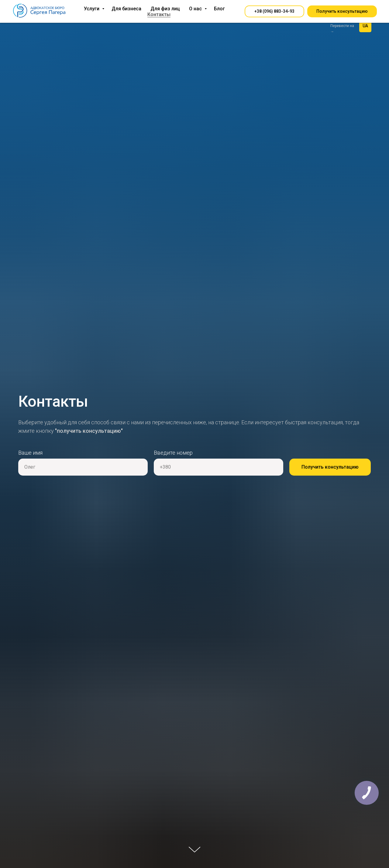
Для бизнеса (126, 9)
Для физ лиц (165, 9)
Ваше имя (30, 453)
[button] (274, 12)
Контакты (159, 14)
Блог (219, 9)
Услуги (92, 9)
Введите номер (173, 453)
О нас (196, 9)
